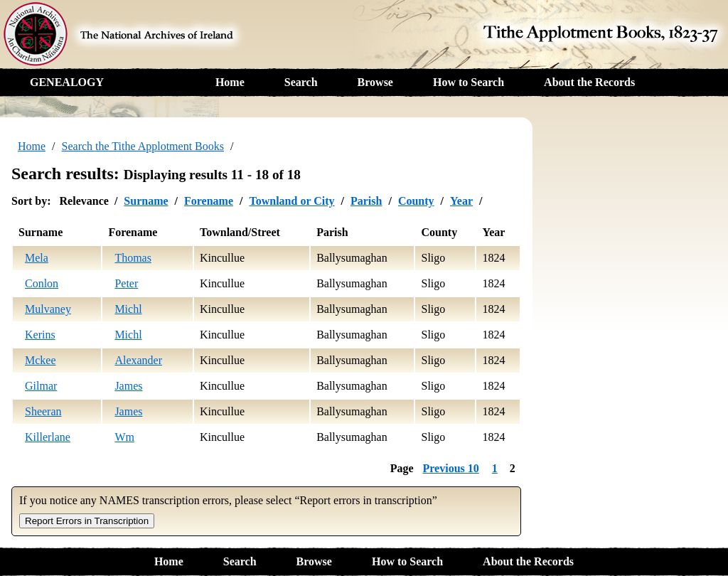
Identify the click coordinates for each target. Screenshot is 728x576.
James (128, 386)
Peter (126, 283)
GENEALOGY (67, 82)
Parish (366, 201)
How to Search (469, 82)
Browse (375, 82)
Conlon (42, 283)
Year (461, 201)
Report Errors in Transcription (87, 521)
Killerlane (48, 437)
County (416, 201)
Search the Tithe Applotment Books (143, 146)
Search (301, 82)
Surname (146, 201)
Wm (124, 437)
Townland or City (291, 201)
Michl (128, 309)
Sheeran (43, 411)
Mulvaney (48, 309)
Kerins (40, 335)
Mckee (41, 360)
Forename (209, 201)
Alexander (138, 360)
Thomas (133, 258)
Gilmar (41, 386)
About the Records (589, 82)
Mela (37, 258)
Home (230, 82)
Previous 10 (451, 468)
